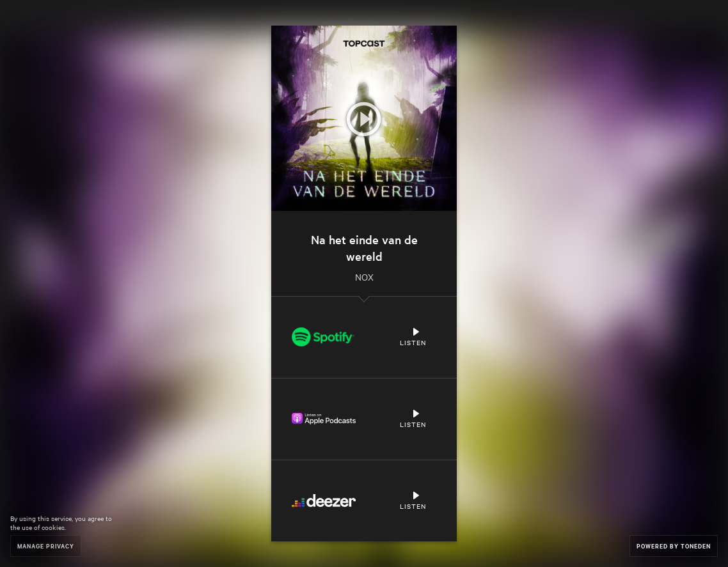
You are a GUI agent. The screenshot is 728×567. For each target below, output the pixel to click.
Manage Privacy (46, 546)
